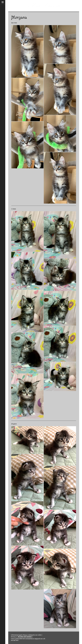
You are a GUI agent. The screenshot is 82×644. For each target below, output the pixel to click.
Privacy (25, 635)
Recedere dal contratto (25, 637)
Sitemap (13, 637)
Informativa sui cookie (35, 635)
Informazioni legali (16, 635)
